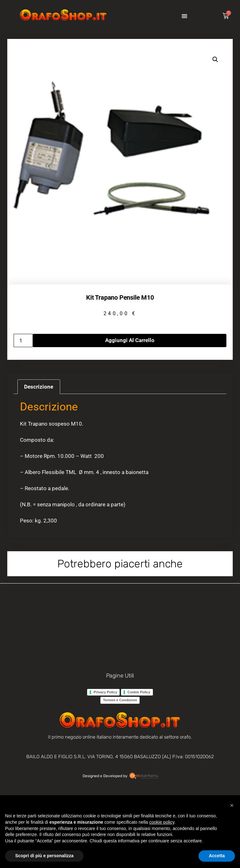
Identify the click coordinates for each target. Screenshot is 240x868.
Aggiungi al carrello (130, 340)
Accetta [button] (217, 856)
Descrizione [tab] (39, 387)
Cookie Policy (139, 692)
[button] (184, 16)
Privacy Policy (105, 692)
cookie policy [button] (162, 822)
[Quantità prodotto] (23, 340)
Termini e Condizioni (120, 700)
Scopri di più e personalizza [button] (44, 856)
